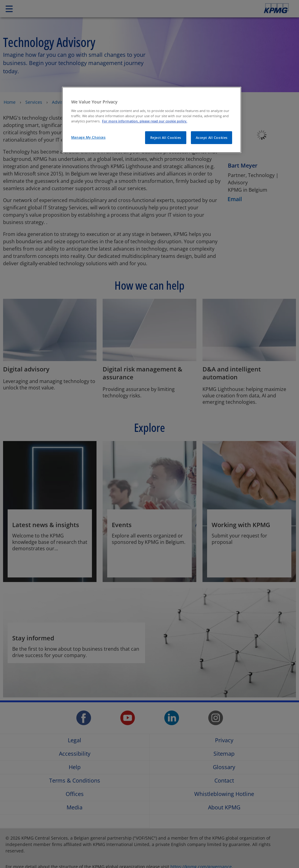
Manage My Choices (88, 137)
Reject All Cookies (166, 137)
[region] (152, 120)
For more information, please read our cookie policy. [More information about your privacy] (145, 121)
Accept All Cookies (212, 137)
